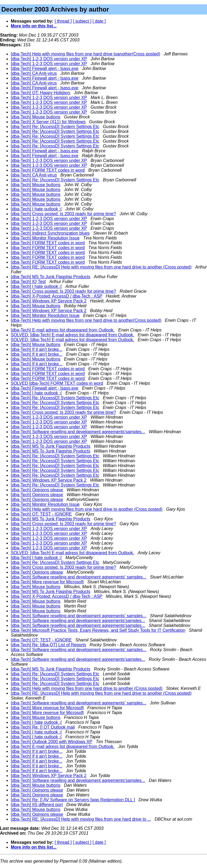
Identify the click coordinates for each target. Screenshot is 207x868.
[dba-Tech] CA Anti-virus (34, 73)
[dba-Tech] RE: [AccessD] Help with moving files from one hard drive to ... (81, 819)
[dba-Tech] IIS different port (37, 805)
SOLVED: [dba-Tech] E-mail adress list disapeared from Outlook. (73, 335)
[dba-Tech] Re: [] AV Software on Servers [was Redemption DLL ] (73, 800)
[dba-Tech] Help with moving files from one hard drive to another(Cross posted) (86, 320)
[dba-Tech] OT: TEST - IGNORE (41, 514)
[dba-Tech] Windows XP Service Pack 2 (49, 301)
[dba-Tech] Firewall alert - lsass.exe (45, 68)
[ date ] (99, 21)
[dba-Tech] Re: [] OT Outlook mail (43, 727)
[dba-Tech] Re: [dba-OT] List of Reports (48, 645)
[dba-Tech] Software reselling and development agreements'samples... (78, 432)
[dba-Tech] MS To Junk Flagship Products (51, 277)
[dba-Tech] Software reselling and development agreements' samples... (79, 577)
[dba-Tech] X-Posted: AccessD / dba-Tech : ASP (56, 296)
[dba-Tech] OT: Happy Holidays (41, 93)
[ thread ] (63, 21)
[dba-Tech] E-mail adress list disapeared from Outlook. (63, 330)
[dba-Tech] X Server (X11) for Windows (48, 122)
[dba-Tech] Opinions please (37, 490)
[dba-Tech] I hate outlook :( (36, 209)
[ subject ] (82, 21)
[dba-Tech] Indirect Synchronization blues (50, 233)
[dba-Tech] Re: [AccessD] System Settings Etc (55, 127)
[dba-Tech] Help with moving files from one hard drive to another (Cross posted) (87, 509)
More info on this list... (34, 26)
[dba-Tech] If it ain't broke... (37, 349)
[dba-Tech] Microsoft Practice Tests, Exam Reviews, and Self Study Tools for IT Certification (98, 630)
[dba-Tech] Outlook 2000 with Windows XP (51, 742)
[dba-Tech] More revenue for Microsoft (47, 582)
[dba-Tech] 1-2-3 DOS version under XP (49, 59)
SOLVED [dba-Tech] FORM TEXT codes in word (57, 383)
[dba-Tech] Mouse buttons (36, 117)
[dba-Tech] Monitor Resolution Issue (45, 238)
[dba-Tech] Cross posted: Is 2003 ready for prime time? (63, 214)
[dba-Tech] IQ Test (28, 282)
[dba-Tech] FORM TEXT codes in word (48, 170)
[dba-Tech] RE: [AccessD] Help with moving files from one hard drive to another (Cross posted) (101, 267)
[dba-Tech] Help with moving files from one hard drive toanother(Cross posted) (85, 54)
